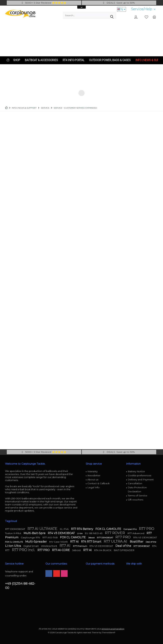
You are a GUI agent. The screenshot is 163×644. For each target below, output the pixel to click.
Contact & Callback (99, 483)
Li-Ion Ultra (13, 546)
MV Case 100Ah (59, 542)
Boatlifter (137, 542)
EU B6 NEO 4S (94, 533)
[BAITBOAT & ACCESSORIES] (41, 60)
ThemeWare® (109, 632)
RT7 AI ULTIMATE (43, 529)
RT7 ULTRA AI (116, 541)
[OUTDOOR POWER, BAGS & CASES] (110, 60)
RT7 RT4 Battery (82, 529)
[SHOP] (17, 60)
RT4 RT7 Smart (91, 542)
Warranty (93, 471)
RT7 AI (75, 542)
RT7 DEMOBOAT (15, 529)
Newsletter (94, 475)
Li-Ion (80, 533)
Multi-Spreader (36, 542)
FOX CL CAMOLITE (109, 529)
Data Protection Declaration (137, 489)
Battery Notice (136, 471)
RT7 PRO (147, 529)
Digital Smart (31, 546)
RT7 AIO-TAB (50, 537)
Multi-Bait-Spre (35, 533)
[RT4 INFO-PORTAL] (74, 60)
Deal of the (151, 542)
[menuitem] (143, 9)
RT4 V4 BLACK (103, 550)
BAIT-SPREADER (124, 550)
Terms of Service (137, 496)
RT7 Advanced (136, 533)
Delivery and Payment (141, 479)
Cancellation (135, 483)
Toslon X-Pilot (13, 533)
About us (93, 479)
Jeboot (92, 538)
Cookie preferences (139, 475)
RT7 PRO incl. (24, 550)
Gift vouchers (135, 500)
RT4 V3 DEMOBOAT (62, 533)
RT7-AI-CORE (61, 550)
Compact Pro (130, 529)
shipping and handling (113, 629)
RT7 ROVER (115, 533)
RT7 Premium (80, 546)
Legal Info (93, 487)
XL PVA (65, 529)
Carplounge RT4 (31, 537)
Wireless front (49, 546)
